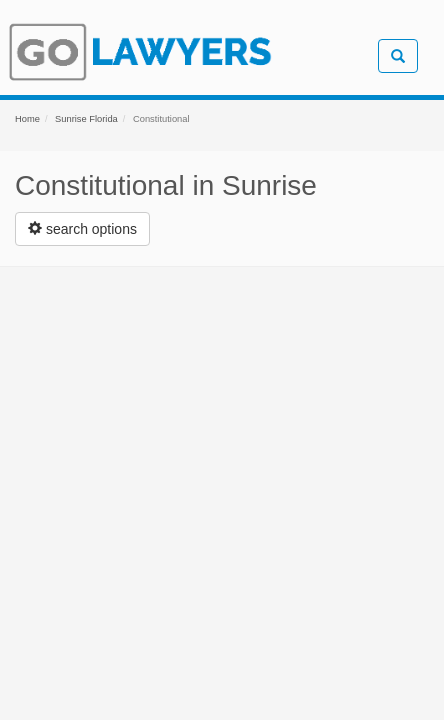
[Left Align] (82, 229)
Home (27, 119)
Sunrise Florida (86, 119)
